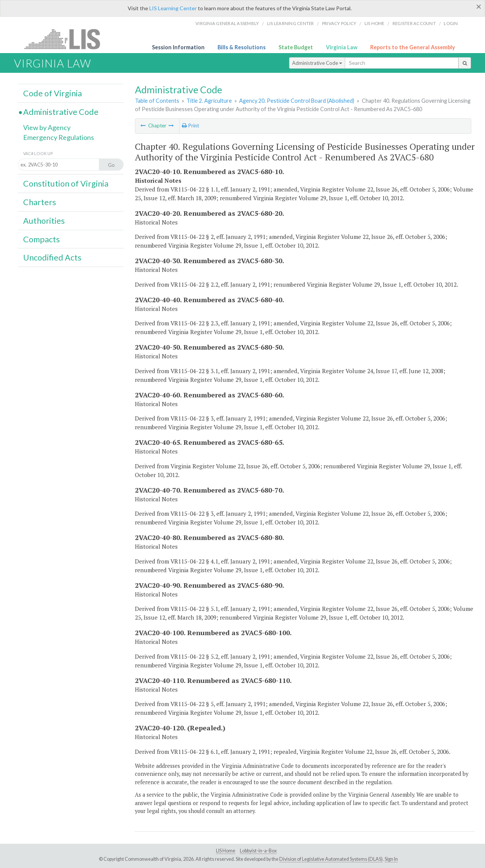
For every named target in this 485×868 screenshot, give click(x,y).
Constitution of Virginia (66, 184)
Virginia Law (342, 47)
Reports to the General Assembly (413, 47)
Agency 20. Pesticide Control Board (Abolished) (297, 101)
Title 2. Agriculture (209, 101)
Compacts (41, 239)
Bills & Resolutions (242, 47)
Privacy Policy (339, 23)
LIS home (375, 23)
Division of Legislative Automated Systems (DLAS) (331, 859)
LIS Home (226, 851)
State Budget (296, 47)
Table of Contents (157, 101)
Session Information (178, 47)
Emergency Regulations (59, 137)
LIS (66, 39)
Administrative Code (317, 63)
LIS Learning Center (173, 8)
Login (451, 23)
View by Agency (47, 127)
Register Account (414, 23)
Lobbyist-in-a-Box (258, 851)
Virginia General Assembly (227, 23)
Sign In (391, 859)
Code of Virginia (52, 93)
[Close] (479, 6)
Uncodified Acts (52, 257)
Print (190, 126)
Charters (40, 202)
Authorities (44, 221)
